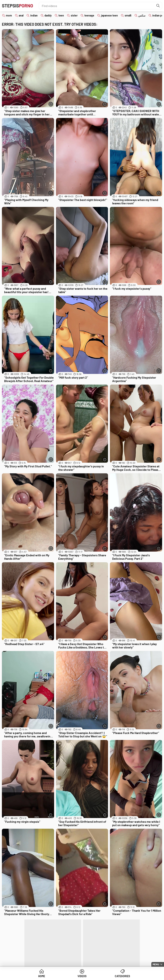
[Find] (158, 6)
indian (34, 15)
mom (9, 15)
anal (21, 15)
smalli (128, 15)
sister (74, 15)
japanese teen (109, 15)
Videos (82, 976)
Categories (122, 976)
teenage (89, 15)
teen (61, 15)
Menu (156, 964)
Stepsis (17, 6)
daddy (48, 15)
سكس (142, 15)
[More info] (51, 104)
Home (42, 976)
